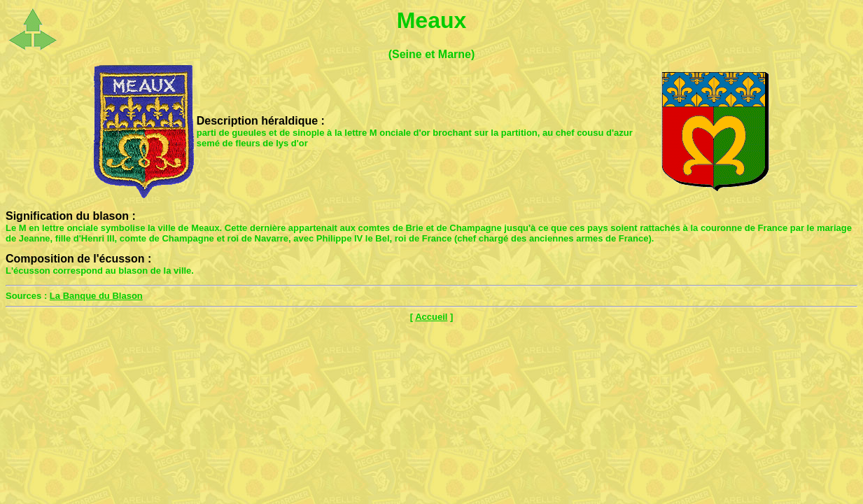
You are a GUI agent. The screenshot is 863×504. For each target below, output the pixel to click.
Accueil (431, 317)
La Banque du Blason (96, 296)
